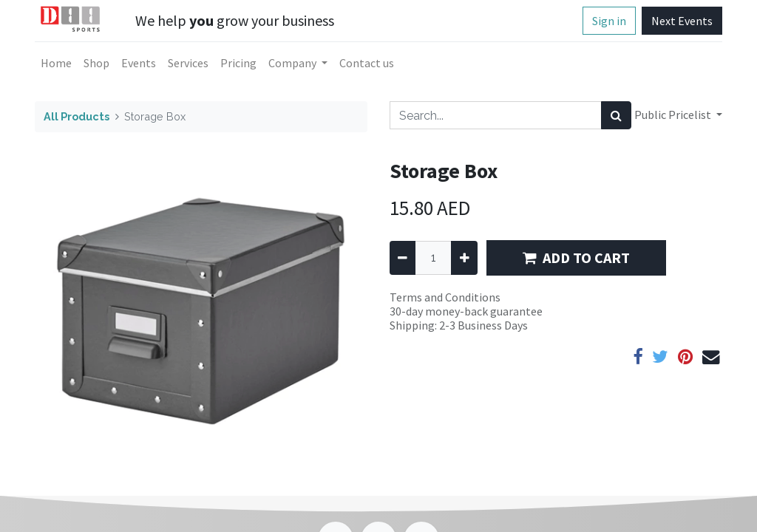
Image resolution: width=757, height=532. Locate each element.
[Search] (616, 115)
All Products (77, 116)
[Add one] (464, 258)
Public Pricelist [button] (674, 115)
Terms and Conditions (445, 297)
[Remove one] (403, 258)
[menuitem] (56, 63)
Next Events (682, 21)
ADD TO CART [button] (576, 258)
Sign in (609, 21)
